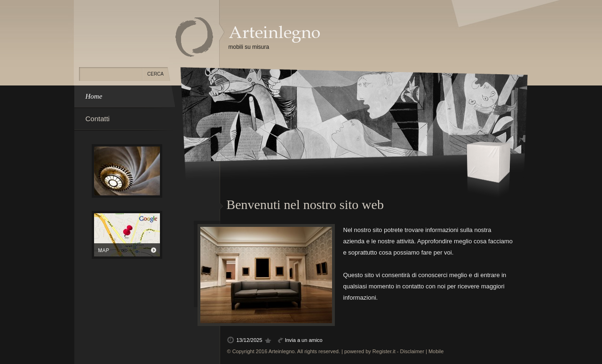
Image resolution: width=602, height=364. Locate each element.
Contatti (98, 119)
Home (94, 96)
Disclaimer (412, 351)
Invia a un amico (304, 340)
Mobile (436, 351)
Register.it (384, 351)
